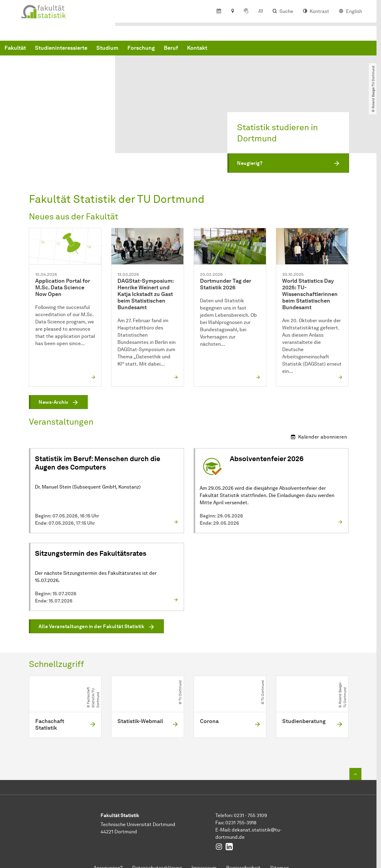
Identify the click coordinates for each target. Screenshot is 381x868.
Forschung (233, 49)
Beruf (262, 49)
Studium (199, 49)
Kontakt (289, 49)
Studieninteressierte (153, 49)
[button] (288, 163)
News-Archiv (53, 402)
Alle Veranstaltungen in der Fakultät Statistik (91, 627)
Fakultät (107, 49)
